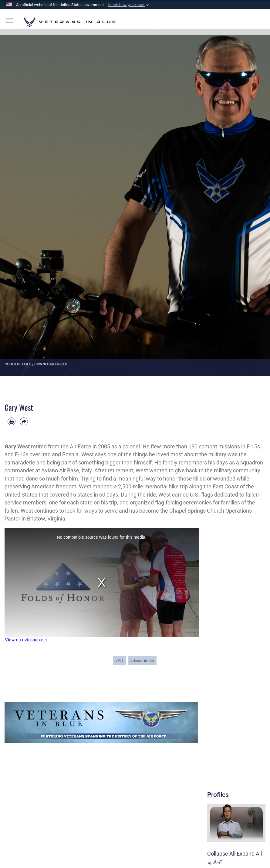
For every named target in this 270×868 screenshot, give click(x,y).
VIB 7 (119, 660)
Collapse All (221, 854)
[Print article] (12, 421)
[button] (129, 5)
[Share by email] (24, 421)
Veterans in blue (142, 660)
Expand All (249, 854)
